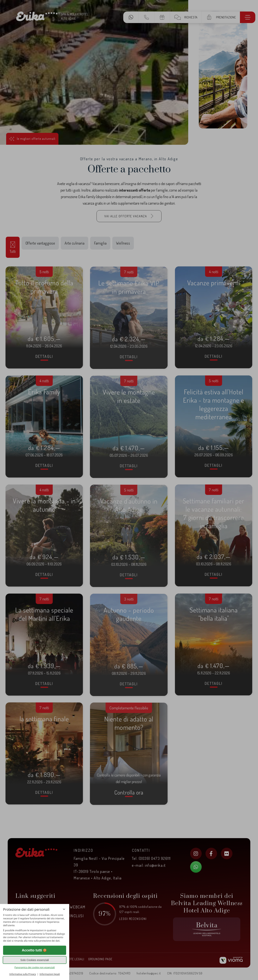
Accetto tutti (35, 950)
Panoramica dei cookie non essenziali (35, 967)
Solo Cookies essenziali (35, 960)
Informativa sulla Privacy (23, 974)
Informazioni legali (50, 974)
